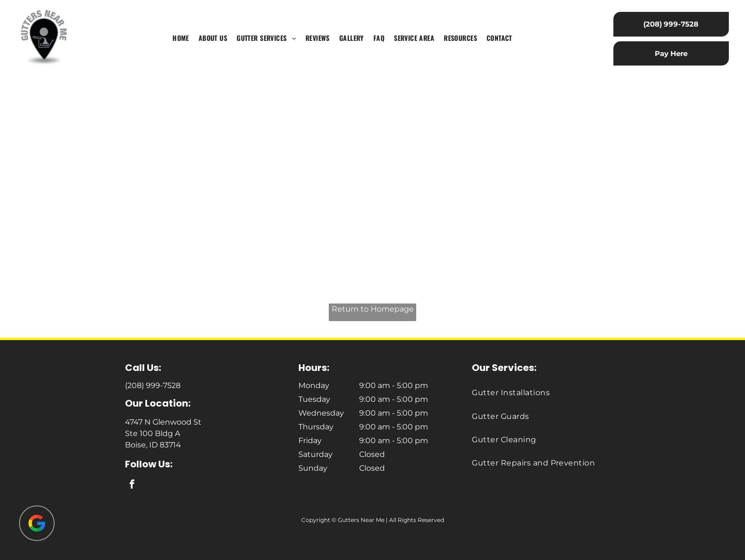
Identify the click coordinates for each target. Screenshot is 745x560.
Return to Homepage (373, 309)
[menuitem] (181, 38)
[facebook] (132, 485)
